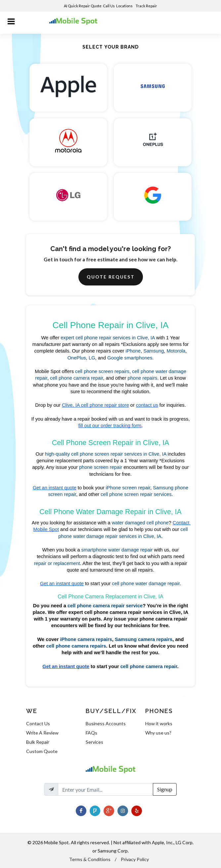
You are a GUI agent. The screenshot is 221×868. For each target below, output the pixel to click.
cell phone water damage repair (146, 584)
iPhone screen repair (128, 488)
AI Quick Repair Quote (83, 6)
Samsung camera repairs (144, 639)
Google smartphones (130, 358)
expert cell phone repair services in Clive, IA (108, 338)
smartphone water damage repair (117, 550)
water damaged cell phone (140, 523)
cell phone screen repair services (136, 494)
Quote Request (111, 277)
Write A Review (42, 733)
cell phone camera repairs (76, 646)
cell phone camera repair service (105, 606)
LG (92, 358)
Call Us (109, 6)
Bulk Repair (38, 742)
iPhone (133, 351)
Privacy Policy (135, 859)
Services (94, 742)
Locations (125, 6)
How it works (159, 723)
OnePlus (77, 358)
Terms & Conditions (90, 859)
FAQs (91, 733)
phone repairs (143, 378)
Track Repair (147, 6)
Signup (165, 789)
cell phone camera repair (77, 378)
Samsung (154, 351)
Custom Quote (42, 751)
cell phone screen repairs (102, 371)
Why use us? (158, 733)
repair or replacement (57, 563)
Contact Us (38, 723)
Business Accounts (106, 723)
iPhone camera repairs (86, 639)
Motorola (176, 351)
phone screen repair (101, 467)
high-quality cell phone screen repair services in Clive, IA (106, 454)
